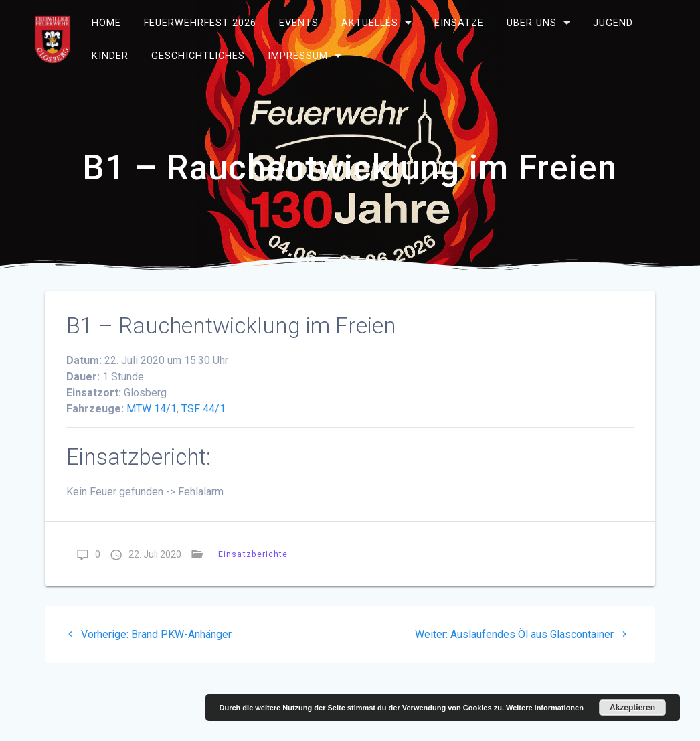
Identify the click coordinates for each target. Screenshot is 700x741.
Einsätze (459, 23)
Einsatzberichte (253, 554)
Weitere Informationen (545, 708)
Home (106, 23)
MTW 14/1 (152, 409)
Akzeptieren (632, 708)
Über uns (532, 23)
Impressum (298, 56)
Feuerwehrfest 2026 (200, 23)
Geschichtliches (198, 56)
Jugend (613, 23)
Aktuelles (370, 23)
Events (299, 23)
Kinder (110, 56)
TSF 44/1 (203, 409)
